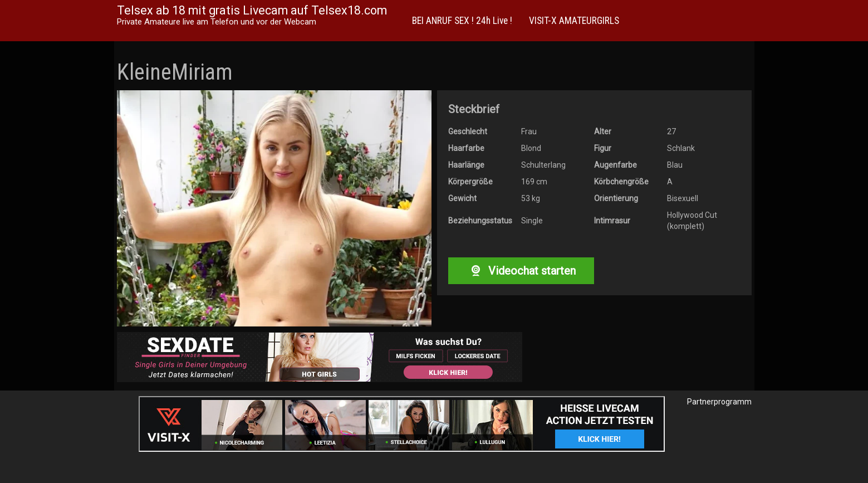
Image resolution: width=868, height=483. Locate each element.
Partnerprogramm (719, 402)
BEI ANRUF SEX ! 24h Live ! (462, 21)
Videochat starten (521, 271)
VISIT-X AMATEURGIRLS (574, 21)
